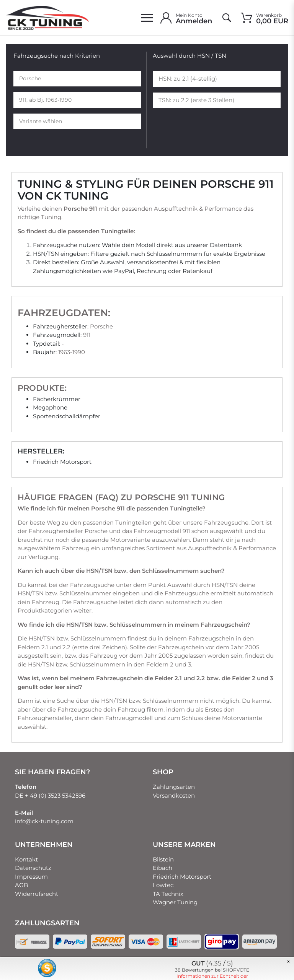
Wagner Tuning (175, 902)
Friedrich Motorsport (182, 877)
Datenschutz (33, 868)
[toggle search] (226, 18)
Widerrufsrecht (37, 894)
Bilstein (163, 859)
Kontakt (26, 859)
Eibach (163, 868)
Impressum (31, 877)
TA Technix (168, 894)
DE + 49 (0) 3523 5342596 (50, 796)
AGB (21, 885)
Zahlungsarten (174, 787)
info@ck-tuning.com (44, 821)
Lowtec (163, 885)
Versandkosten (174, 796)
